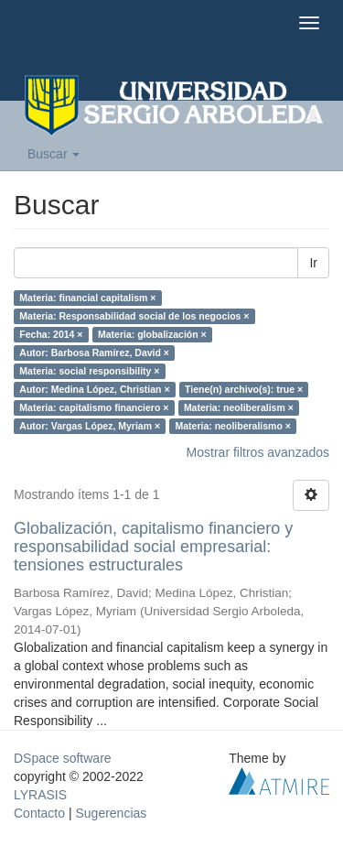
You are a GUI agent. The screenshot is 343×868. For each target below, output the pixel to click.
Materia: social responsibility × (89, 371)
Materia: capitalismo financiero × (94, 407)
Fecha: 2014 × (51, 334)
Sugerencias (111, 813)
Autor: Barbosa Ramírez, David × (94, 353)
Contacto (39, 813)
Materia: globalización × (152, 334)
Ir (313, 263)
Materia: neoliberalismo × (233, 426)
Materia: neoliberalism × (239, 407)
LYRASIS (40, 795)
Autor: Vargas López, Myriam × (90, 426)
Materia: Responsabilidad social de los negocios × (134, 316)
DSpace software (63, 758)
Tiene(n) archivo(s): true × (244, 389)
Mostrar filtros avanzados (258, 452)
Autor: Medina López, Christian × (94, 389)
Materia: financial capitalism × (87, 298)
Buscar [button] (54, 154)
